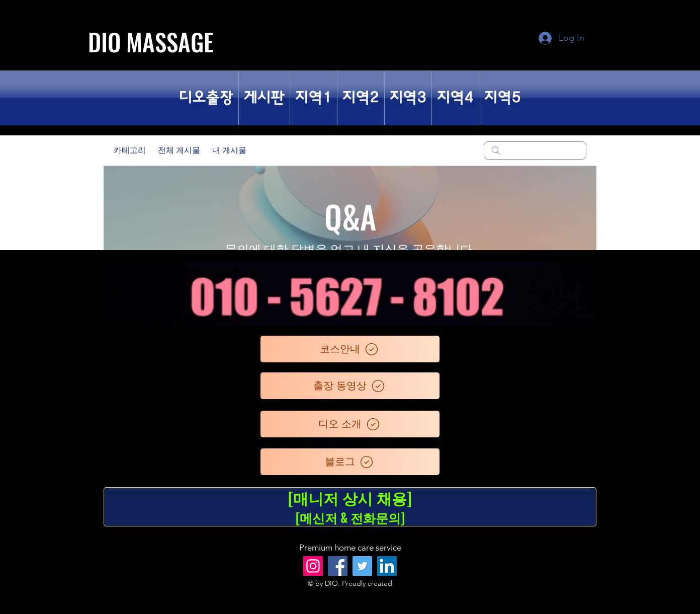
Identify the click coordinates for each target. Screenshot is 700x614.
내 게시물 (229, 150)
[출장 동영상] (350, 386)
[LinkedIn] (387, 566)
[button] (264, 98)
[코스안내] (350, 349)
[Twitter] (362, 566)
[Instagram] (313, 566)
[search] (535, 150)
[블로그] (350, 462)
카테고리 (130, 150)
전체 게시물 (179, 150)
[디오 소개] (350, 424)
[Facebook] (338, 566)
